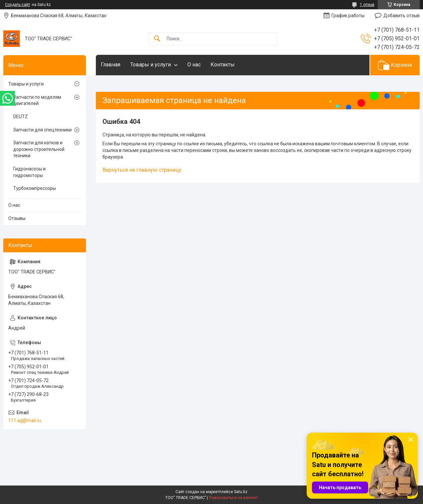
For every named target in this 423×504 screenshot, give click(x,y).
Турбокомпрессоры (35, 188)
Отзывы (17, 218)
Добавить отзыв (402, 16)
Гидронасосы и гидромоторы (29, 172)
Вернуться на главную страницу (142, 170)
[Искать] (157, 39)
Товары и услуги (151, 65)
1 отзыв (367, 5)
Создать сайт (18, 5)
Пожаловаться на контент (233, 498)
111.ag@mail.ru (25, 420)
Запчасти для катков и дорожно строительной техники (39, 149)
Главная (111, 65)
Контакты (223, 65)
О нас (194, 65)
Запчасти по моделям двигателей (37, 100)
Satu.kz (241, 492)
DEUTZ (20, 117)
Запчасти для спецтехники (42, 130)
